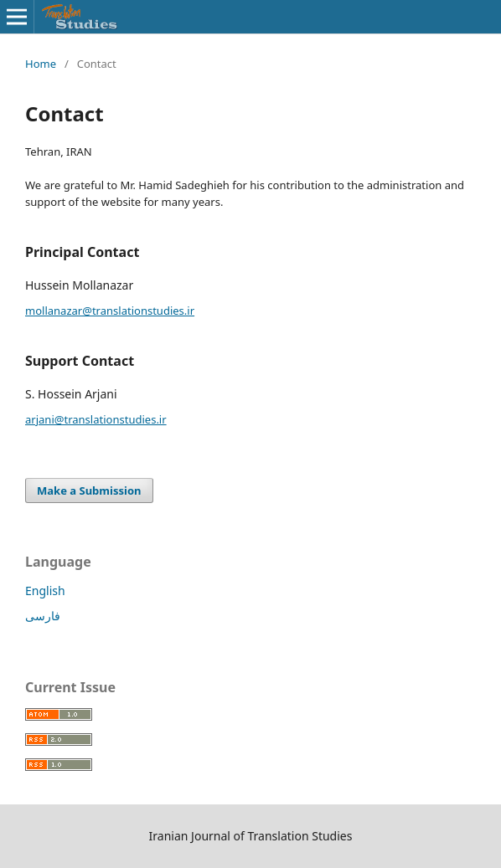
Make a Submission (89, 490)
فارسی (43, 616)
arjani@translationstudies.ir (96, 419)
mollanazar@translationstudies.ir (110, 311)
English (45, 591)
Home (41, 64)
